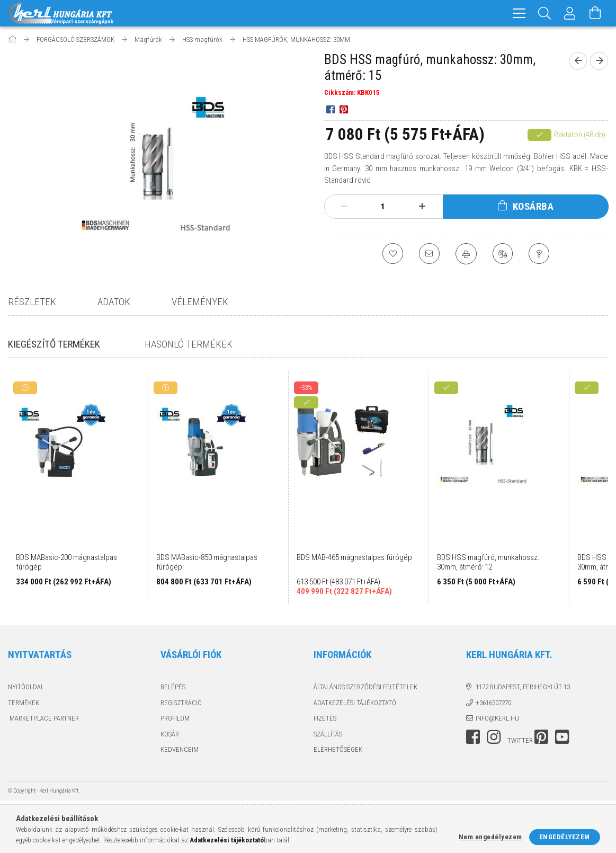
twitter (520, 740)
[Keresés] (544, 13)
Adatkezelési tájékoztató (355, 703)
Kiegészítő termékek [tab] (54, 344)
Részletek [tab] (32, 302)
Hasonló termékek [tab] (185, 344)
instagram (494, 737)
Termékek (24, 703)
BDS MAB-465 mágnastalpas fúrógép (354, 557)
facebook (473, 737)
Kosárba (533, 206)
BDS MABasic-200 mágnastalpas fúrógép (66, 562)
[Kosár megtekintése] (595, 13)
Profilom (175, 718)
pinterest (541, 737)
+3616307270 (493, 703)
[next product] (599, 61)
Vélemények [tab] (200, 302)
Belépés (173, 687)
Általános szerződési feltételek (365, 687)
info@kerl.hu (497, 718)
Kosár (170, 734)
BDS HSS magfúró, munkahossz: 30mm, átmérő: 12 (488, 562)
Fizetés (325, 718)
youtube (562, 737)
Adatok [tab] (114, 302)
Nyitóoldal (26, 687)
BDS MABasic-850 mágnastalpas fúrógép (207, 562)
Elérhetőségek (338, 749)
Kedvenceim (180, 749)
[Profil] (570, 13)
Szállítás (328, 734)
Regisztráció (181, 703)
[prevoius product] (578, 61)
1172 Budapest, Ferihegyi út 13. (524, 687)
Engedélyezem (565, 837)
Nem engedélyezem (490, 837)
